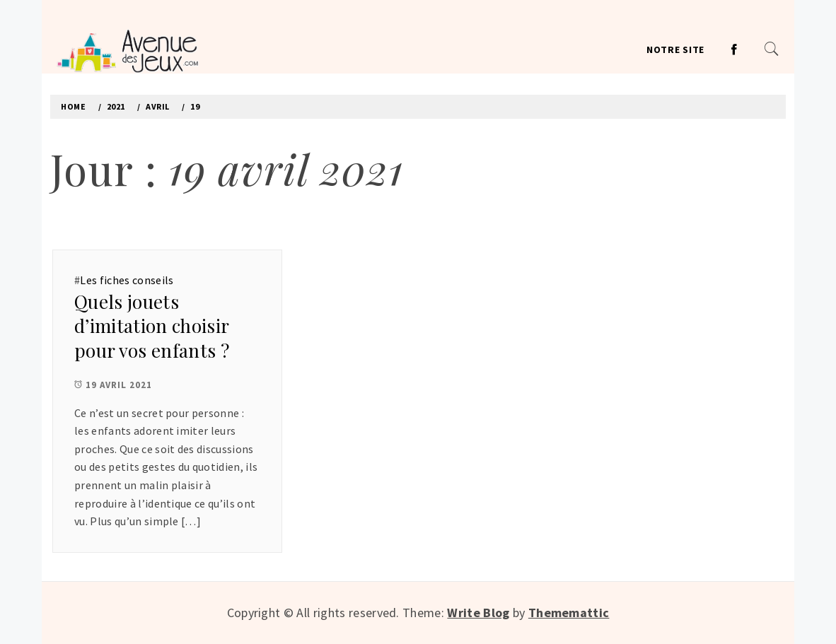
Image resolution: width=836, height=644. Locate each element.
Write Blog (478, 613)
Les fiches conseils (127, 280)
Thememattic (569, 613)
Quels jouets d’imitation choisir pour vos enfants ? (152, 326)
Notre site (675, 49)
